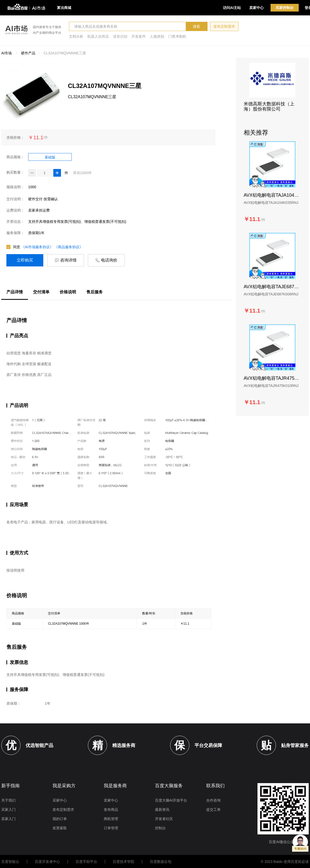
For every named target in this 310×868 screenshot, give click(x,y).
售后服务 (95, 292)
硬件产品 (28, 53)
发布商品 (111, 810)
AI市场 (7, 53)
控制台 (160, 828)
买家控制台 (285, 8)
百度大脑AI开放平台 (171, 800)
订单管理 (111, 828)
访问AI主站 (232, 8)
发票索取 (60, 828)
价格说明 (68, 292)
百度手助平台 (86, 862)
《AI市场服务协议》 (37, 247)
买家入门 (8, 810)
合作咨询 (213, 800)
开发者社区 (164, 819)
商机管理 (111, 819)
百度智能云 (10, 862)
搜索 (197, 26)
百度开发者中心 (47, 862)
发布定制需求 (224, 26)
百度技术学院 (123, 862)
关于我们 (8, 800)
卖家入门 (8, 819)
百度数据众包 (161, 862)
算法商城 (64, 8)
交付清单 (41, 292)
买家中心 (60, 800)
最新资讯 (162, 810)
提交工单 (213, 810)
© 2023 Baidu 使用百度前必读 (285, 862)
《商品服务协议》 (69, 247)
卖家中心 (256, 8)
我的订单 (60, 819)
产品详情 (15, 292)
